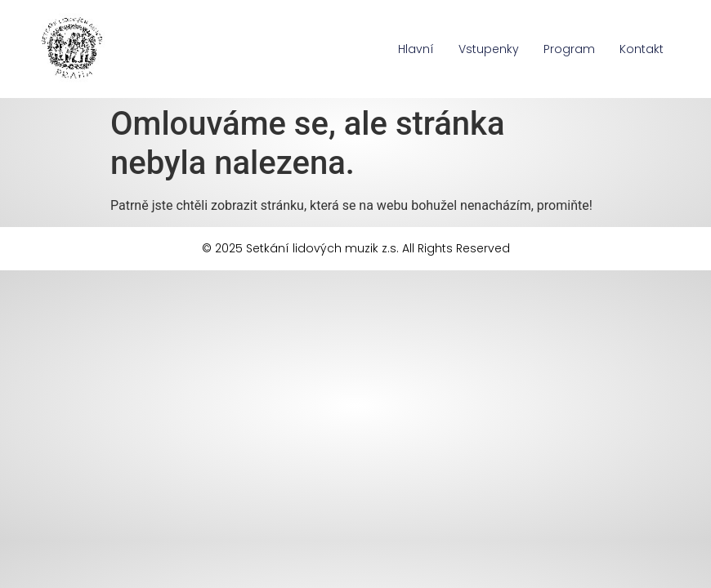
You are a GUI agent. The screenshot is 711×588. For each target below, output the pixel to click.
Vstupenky (489, 49)
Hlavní (416, 49)
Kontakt (642, 49)
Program (569, 49)
